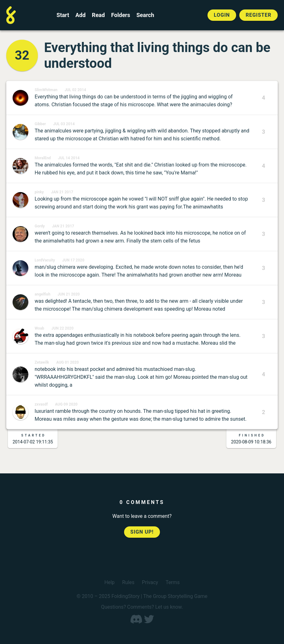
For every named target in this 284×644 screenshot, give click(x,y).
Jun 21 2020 (69, 294)
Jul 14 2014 (69, 158)
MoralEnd (43, 158)
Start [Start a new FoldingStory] (63, 15)
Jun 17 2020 (73, 260)
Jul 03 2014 (64, 124)
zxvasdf (41, 404)
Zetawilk (42, 362)
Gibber (40, 124)
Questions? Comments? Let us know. (142, 607)
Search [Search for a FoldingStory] (145, 15)
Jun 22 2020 (62, 328)
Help (109, 582)
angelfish (43, 294)
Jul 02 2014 (75, 90)
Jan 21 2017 (62, 192)
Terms (173, 582)
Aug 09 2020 (66, 404)
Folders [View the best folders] (121, 15)
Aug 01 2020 (68, 362)
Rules (128, 582)
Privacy (150, 582)
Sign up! (142, 532)
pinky (39, 192)
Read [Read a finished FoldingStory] (98, 15)
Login (222, 15)
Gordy (40, 226)
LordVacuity (45, 260)
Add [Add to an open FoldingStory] (80, 15)
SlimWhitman (46, 90)
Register (258, 15)
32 (22, 55)
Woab (39, 328)
